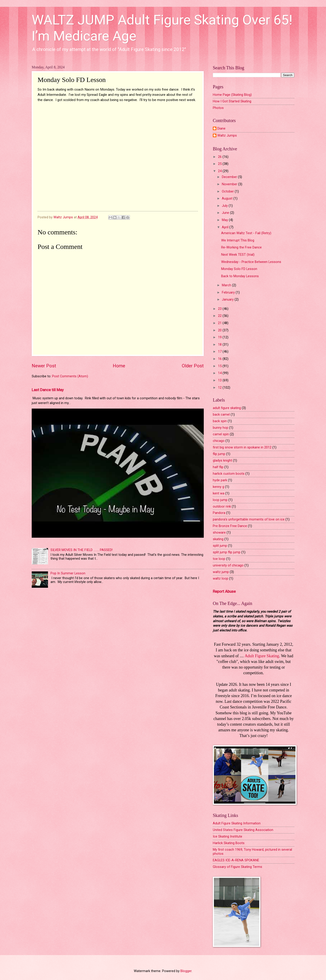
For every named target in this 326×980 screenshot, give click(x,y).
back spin (220, 421)
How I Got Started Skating (232, 101)
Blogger (186, 971)
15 (220, 366)
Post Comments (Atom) (70, 376)
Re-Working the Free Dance (241, 247)
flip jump (219, 454)
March (227, 285)
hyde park (220, 480)
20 (220, 330)
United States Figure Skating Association (243, 830)
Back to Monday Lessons (240, 276)
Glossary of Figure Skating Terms (237, 867)
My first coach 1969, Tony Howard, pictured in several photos (252, 852)
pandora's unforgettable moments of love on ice (249, 519)
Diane (221, 129)
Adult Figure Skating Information (237, 823)
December (230, 177)
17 (220, 352)
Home (119, 366)
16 (220, 359)
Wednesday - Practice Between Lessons (251, 262)
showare (219, 532)
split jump (220, 546)
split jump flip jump (227, 552)
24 (220, 171)
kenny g (218, 487)
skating (218, 539)
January (228, 299)
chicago (219, 441)
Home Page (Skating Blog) (232, 95)
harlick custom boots (229, 474)
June (226, 213)
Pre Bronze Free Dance (230, 526)
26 (220, 157)
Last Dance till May (48, 390)
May (225, 220)
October (228, 191)
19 (220, 337)
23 (220, 309)
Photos (218, 108)
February (229, 292)
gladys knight (222, 460)
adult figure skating (227, 408)
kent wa (219, 493)
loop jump (220, 500)
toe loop (219, 559)
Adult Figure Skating (262, 656)
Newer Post (44, 366)
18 (220, 344)
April (226, 227)
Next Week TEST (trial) (238, 255)
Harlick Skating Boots (229, 843)
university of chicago (228, 565)
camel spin (221, 434)
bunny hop (221, 428)
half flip (218, 467)
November (230, 184)
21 (220, 323)
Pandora (219, 513)
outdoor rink (222, 506)
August (228, 198)
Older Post (193, 366)
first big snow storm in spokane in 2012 (242, 447)
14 (220, 373)
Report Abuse (224, 591)
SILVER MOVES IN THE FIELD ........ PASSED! (81, 550)
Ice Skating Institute (228, 836)
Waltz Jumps (227, 136)
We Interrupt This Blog (238, 240)
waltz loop (221, 578)
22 (220, 316)
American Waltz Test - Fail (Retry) (246, 233)
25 (220, 164)
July (225, 206)
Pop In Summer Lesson (68, 573)
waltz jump (221, 572)
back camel (221, 414)
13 (220, 380)
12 (220, 388)
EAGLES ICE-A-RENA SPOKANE (236, 860)
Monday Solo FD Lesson (239, 269)
